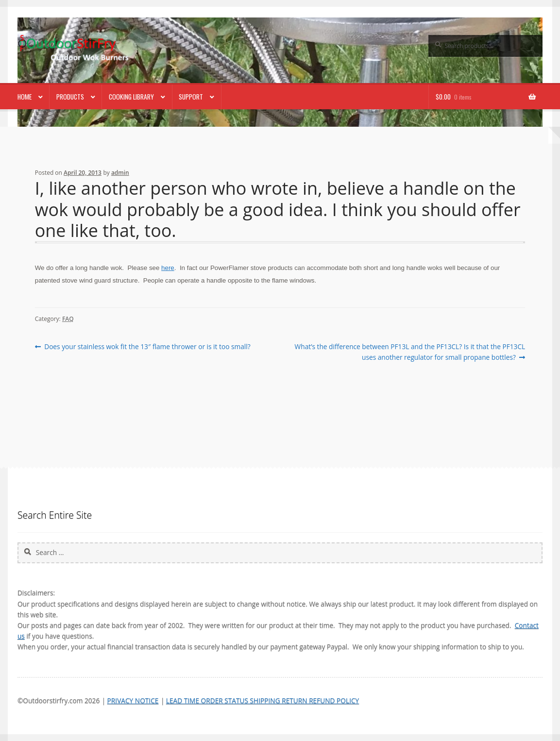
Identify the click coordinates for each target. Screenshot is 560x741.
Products (70, 97)
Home (25, 97)
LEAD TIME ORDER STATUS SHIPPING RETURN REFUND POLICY (263, 700)
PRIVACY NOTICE (133, 700)
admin (120, 173)
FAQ (68, 319)
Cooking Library (131, 97)
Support (191, 97)
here (168, 268)
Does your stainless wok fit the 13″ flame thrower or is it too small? (147, 347)
